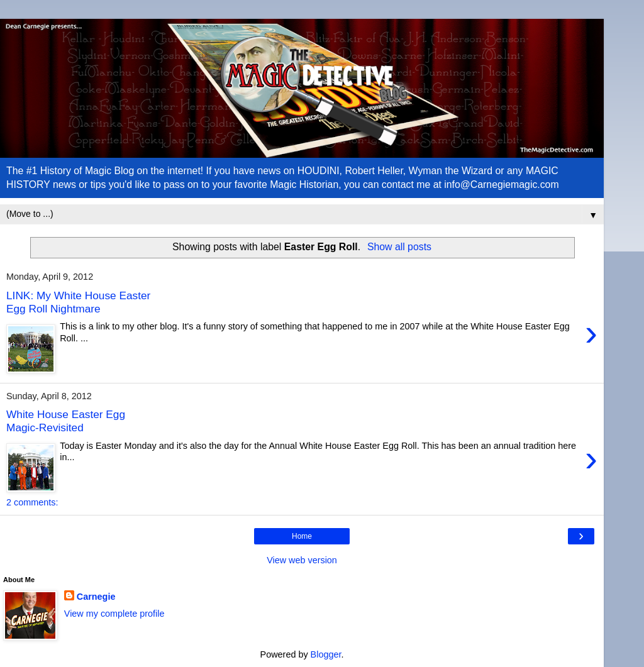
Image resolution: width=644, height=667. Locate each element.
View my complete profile (114, 614)
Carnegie (96, 597)
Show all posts (399, 247)
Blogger (326, 654)
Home (302, 536)
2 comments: (32, 502)
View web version (302, 560)
